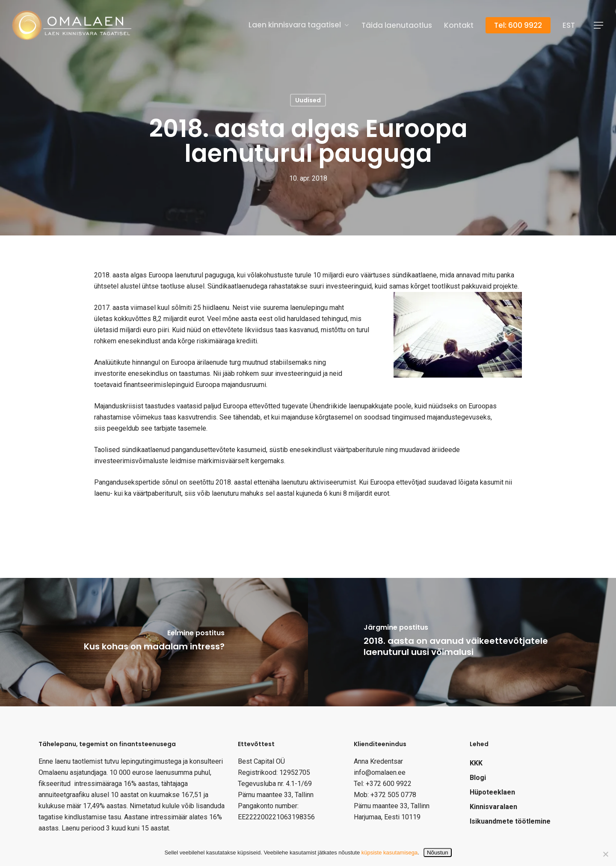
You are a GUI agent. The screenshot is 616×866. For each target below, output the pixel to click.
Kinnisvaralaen (493, 807)
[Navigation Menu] (599, 25)
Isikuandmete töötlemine (510, 821)
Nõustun (438, 853)
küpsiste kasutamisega (390, 853)
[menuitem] (569, 25)
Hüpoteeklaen (492, 792)
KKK (476, 763)
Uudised (308, 100)
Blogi (478, 778)
